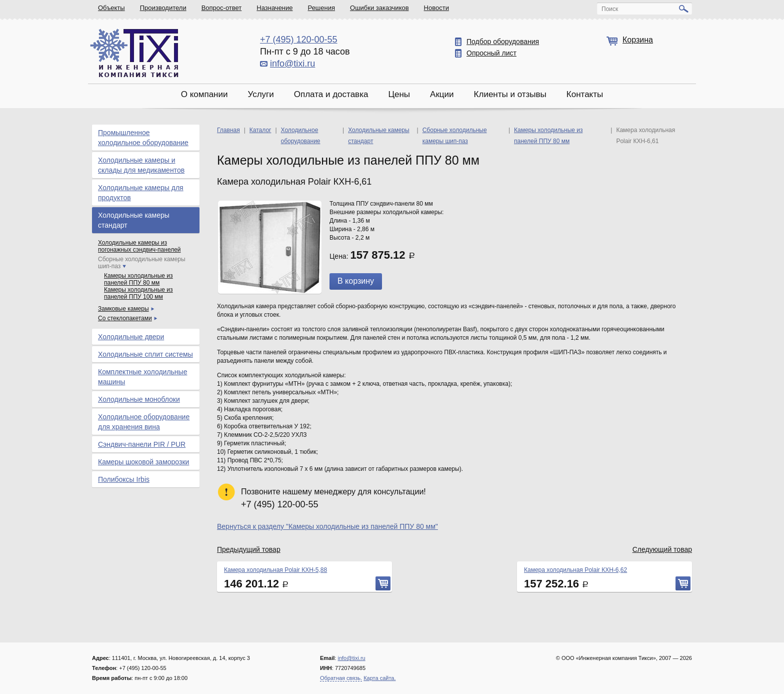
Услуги (260, 94)
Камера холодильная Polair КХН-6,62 (575, 570)
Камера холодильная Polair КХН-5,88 (275, 570)
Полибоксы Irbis (124, 479)
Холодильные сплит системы (145, 354)
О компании (204, 94)
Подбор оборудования (503, 42)
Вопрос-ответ (222, 8)
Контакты (585, 94)
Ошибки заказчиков (379, 8)
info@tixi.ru (292, 64)
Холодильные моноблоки (139, 399)
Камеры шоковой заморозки (143, 462)
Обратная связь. (341, 678)
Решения (321, 8)
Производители (163, 8)
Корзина (638, 40)
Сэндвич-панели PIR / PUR (142, 444)
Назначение (274, 8)
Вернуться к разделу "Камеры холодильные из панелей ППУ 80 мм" (327, 526)
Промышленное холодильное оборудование (143, 138)
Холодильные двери (131, 337)
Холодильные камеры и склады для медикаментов (141, 165)
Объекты (111, 8)
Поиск (610, 9)
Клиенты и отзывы (510, 94)
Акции (442, 94)
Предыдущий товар (249, 549)
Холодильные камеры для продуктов (141, 193)
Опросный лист (491, 53)
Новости (436, 8)
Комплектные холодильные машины (142, 377)
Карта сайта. (379, 678)
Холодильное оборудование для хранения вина (144, 422)
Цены (399, 94)
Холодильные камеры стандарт (134, 220)
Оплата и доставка (331, 94)
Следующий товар (662, 549)
